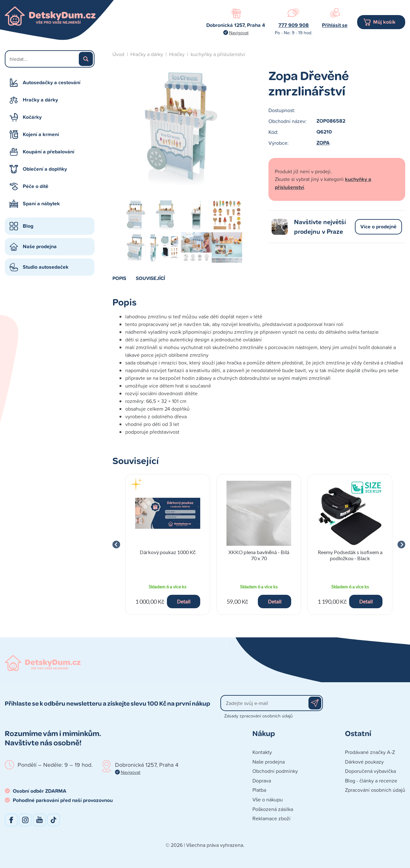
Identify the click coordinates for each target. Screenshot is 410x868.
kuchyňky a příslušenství (218, 54)
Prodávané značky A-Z (370, 752)
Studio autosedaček (46, 267)
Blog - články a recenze (371, 781)
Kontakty (262, 752)
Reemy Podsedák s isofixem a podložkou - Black (350, 555)
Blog (28, 226)
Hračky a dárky (40, 100)
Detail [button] (184, 601)
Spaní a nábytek (41, 204)
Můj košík (384, 22)
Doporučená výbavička (370, 771)
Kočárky (32, 117)
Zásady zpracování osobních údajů (258, 716)
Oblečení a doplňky (45, 169)
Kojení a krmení (41, 134)
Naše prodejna (40, 246)
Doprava (262, 781)
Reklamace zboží (271, 818)
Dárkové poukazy (364, 762)
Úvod (118, 54)
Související (150, 278)
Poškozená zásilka (273, 809)
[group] (168, 545)
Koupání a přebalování (49, 152)
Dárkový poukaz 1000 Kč (168, 552)
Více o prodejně (378, 227)
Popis (119, 278)
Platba (259, 790)
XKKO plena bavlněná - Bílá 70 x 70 (259, 555)
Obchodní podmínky (275, 771)
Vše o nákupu (268, 799)
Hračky (177, 54)
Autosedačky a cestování (52, 82)
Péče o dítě (36, 186)
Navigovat (239, 33)
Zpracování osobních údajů (375, 790)
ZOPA (323, 143)
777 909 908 (294, 25)
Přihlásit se (335, 25)
